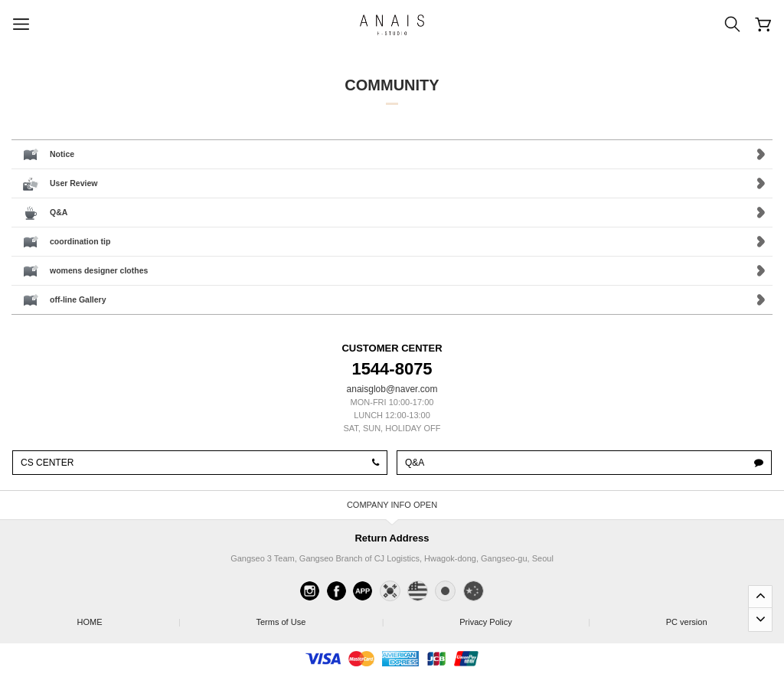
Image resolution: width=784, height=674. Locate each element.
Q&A (59, 212)
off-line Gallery (78, 299)
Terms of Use (319, 618)
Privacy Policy (524, 618)
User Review (73, 183)
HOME (128, 618)
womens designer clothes (99, 270)
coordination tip (80, 241)
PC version (687, 622)
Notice (62, 154)
